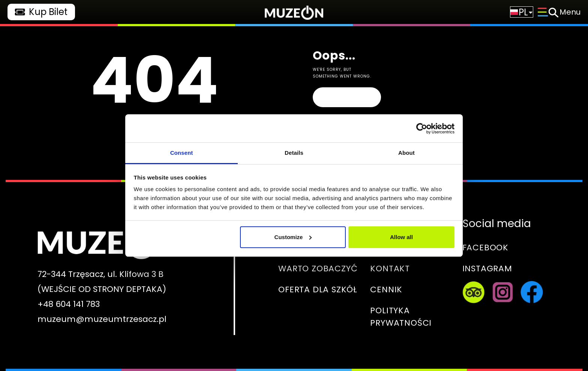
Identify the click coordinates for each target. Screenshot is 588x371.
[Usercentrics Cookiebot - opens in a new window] (422, 129)
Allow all (401, 237)
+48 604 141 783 (69, 304)
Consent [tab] (182, 153)
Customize (293, 237)
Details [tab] (294, 153)
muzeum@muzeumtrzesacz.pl (102, 319)
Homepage (347, 97)
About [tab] (406, 153)
